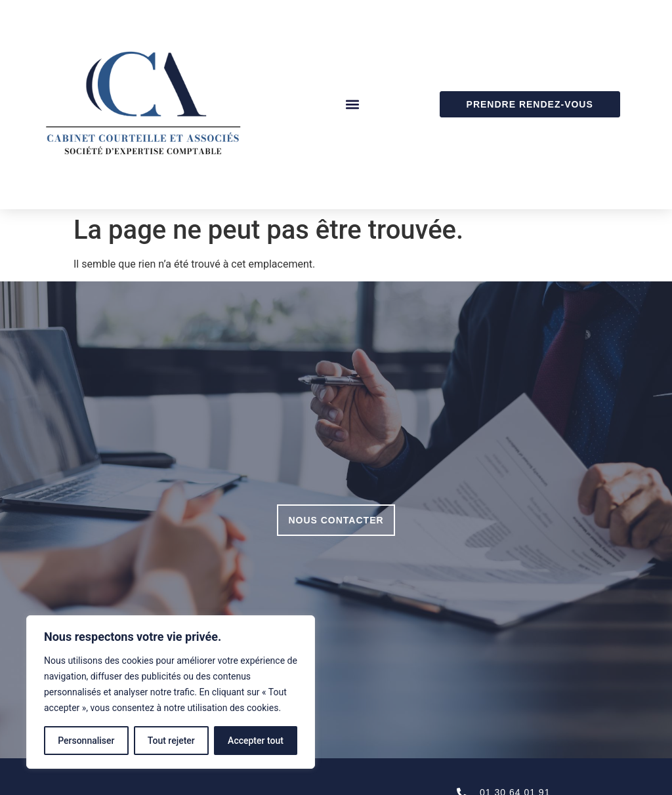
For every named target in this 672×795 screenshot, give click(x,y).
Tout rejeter (171, 741)
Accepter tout (256, 741)
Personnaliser (86, 741)
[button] (352, 105)
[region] (171, 692)
